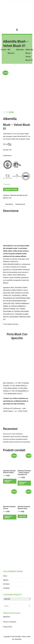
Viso (10, 198)
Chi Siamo (6, 584)
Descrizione (9, 204)
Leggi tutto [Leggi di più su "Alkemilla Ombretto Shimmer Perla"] (22, 516)
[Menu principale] (17, 30)
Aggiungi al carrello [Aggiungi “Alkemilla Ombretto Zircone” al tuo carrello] (8, 517)
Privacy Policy (8, 627)
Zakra (29, 637)
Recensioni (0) (20, 204)
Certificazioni (7, 156)
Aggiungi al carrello (11, 189)
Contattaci (6, 588)
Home (3, 50)
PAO (4, 144)
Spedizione (7, 617)
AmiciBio (18, 637)
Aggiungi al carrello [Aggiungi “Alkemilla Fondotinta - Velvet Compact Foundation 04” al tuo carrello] (23, 483)
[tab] (9, 204)
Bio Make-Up (21, 195)
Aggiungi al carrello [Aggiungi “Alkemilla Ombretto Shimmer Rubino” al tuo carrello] (8, 481)
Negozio (6, 580)
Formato (6, 150)
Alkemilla (20, 50)
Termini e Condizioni (10, 622)
